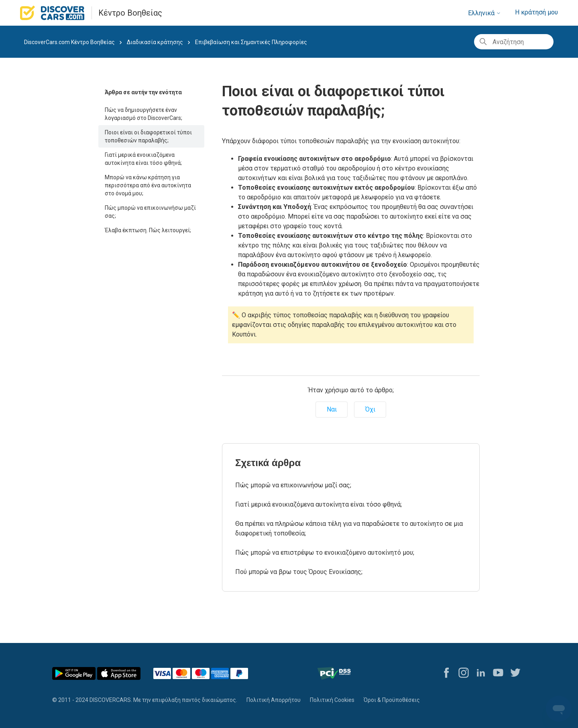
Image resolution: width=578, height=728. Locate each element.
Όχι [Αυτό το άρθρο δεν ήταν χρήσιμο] (370, 409)
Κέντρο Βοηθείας (130, 13)
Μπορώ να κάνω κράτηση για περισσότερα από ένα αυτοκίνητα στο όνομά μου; (148, 185)
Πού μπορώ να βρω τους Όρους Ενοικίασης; (299, 572)
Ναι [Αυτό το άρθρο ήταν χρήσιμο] (332, 409)
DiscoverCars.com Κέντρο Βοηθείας (69, 42)
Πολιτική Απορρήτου (274, 700)
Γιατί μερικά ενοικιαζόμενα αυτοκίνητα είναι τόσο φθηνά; (143, 159)
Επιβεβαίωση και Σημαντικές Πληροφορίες (251, 42)
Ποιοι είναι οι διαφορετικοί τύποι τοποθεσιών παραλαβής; (148, 136)
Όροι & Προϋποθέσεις (392, 700)
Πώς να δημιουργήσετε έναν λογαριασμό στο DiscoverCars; (143, 114)
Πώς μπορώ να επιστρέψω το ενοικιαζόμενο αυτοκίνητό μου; (325, 553)
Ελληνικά (484, 13)
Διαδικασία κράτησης (155, 42)
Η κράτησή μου (536, 12)
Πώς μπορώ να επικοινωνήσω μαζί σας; (150, 212)
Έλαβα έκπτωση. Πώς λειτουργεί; (148, 230)
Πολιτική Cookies (332, 700)
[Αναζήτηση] (514, 42)
